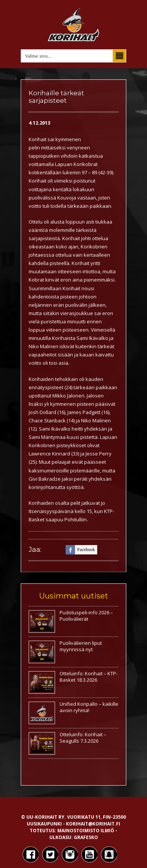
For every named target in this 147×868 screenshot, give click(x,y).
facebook (80, 550)
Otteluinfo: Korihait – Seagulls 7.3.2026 (83, 738)
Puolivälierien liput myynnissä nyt (81, 646)
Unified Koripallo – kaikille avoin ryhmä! (89, 707)
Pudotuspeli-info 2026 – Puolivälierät (86, 616)
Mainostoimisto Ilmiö (86, 831)
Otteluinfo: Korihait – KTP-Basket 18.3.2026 (89, 677)
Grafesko (86, 837)
